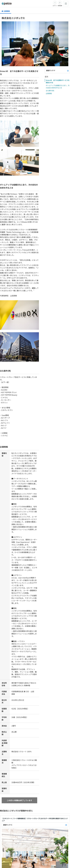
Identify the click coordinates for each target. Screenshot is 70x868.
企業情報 (49, 93)
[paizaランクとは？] (68, 71)
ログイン (55, 6)
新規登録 (60, 6)
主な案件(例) (50, 91)
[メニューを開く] (66, 4)
